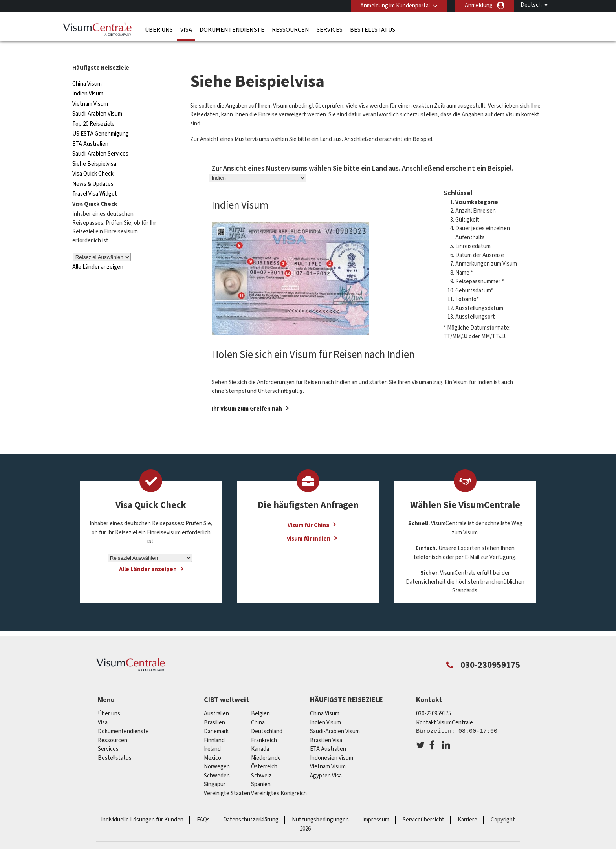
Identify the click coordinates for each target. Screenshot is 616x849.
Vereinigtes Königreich (279, 778)
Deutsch (531, 5)
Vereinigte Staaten (227, 778)
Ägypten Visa (326, 760)
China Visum (87, 69)
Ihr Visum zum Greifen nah (247, 393)
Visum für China (308, 510)
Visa (186, 29)
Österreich (264, 752)
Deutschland (267, 716)
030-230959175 (434, 699)
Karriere (467, 805)
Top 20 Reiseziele (93, 109)
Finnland (214, 725)
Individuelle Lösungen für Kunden (142, 805)
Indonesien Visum (332, 743)
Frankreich (264, 725)
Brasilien (214, 707)
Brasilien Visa (326, 725)
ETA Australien (90, 129)
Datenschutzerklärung (251, 805)
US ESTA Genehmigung (101, 119)
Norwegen (217, 752)
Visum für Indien (309, 524)
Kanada (260, 734)
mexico (213, 743)
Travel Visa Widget (95, 179)
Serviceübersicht (423, 805)
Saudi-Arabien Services (100, 139)
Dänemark (216, 716)
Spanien (261, 769)
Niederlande (266, 743)
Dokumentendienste (232, 29)
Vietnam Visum (90, 89)
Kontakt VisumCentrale (445, 707)
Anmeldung (479, 5)
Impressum (376, 805)
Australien (216, 699)
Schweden (217, 760)
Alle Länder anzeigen (98, 252)
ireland (212, 734)
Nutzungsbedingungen (320, 805)
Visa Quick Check (93, 159)
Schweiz (261, 760)
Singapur (215, 769)
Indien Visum (88, 79)
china (258, 707)
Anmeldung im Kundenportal (394, 5)
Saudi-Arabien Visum (97, 99)
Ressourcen (291, 29)
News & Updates (93, 169)
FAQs (203, 805)
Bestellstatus (373, 29)
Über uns (159, 29)
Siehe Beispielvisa (94, 149)
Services (330, 29)
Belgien (260, 699)
